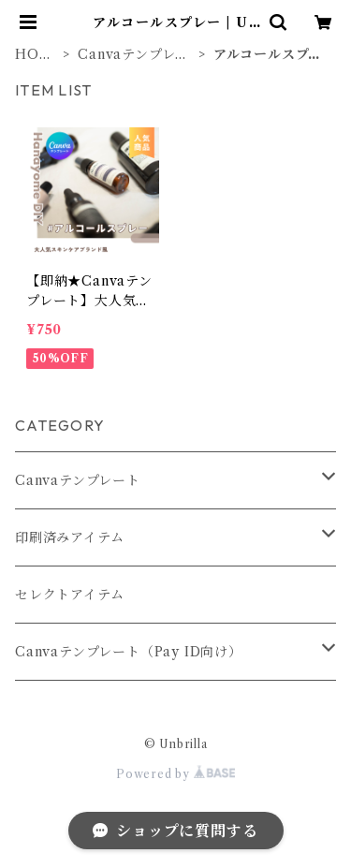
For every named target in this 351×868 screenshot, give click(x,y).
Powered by (175, 774)
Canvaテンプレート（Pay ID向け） (129, 652)
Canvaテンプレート (133, 55)
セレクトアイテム (69, 595)
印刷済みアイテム (69, 537)
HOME (34, 55)
